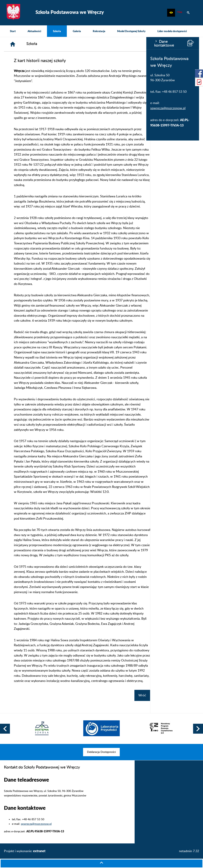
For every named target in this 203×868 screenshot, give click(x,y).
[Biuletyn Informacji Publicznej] (180, 13)
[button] (171, 13)
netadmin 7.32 (189, 851)
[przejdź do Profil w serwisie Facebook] (199, 74)
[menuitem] (13, 31)
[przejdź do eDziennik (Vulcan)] (199, 82)
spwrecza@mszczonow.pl (22, 108)
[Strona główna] (62, 44)
